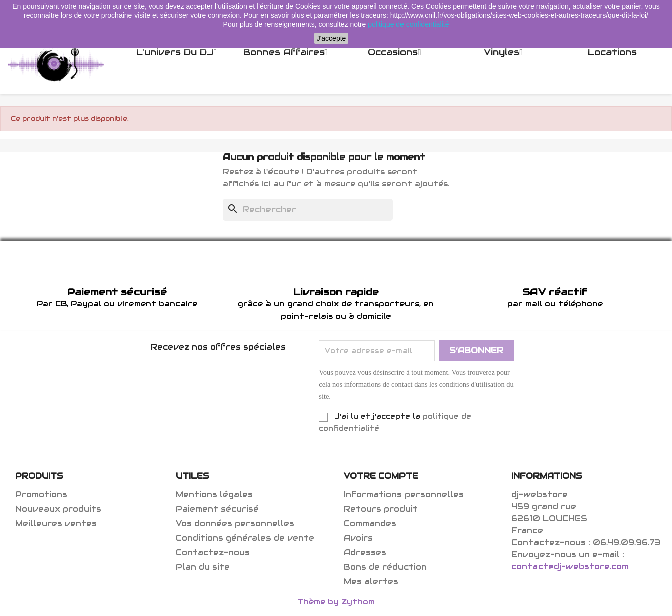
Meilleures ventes (56, 523)
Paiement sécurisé (217, 509)
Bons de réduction (385, 567)
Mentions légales (214, 494)
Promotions (41, 494)
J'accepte (331, 38)
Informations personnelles (404, 494)
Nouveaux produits (58, 509)
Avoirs (358, 538)
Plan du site (203, 567)
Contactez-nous (213, 553)
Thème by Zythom (336, 602)
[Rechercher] (308, 210)
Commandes (370, 523)
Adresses (365, 553)
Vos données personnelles (235, 523)
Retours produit (381, 509)
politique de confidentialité (408, 24)
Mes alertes (371, 582)
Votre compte (381, 476)
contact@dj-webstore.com (570, 567)
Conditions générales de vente (245, 538)
